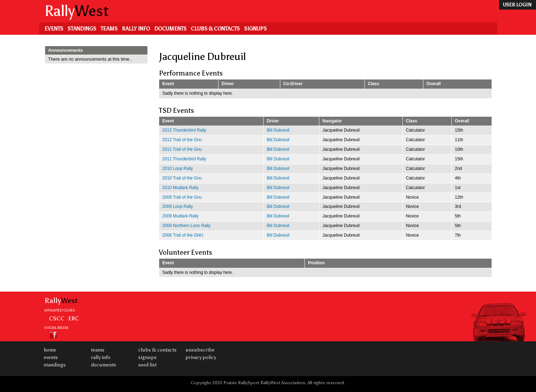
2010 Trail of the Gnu (182, 178)
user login (517, 5)
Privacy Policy (201, 357)
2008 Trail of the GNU (183, 235)
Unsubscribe (200, 350)
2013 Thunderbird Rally (184, 130)
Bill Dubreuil (278, 130)
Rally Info (136, 29)
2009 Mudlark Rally (180, 216)
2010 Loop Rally (178, 169)
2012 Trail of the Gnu (182, 140)
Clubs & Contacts (215, 29)
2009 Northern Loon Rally (186, 226)
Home (50, 350)
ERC (74, 318)
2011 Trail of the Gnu (182, 149)
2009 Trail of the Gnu (182, 197)
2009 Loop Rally (178, 206)
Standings (82, 29)
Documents (170, 29)
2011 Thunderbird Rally (184, 159)
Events (54, 29)
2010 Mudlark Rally (180, 188)
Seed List (147, 365)
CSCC (57, 318)
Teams (109, 29)
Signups (255, 29)
